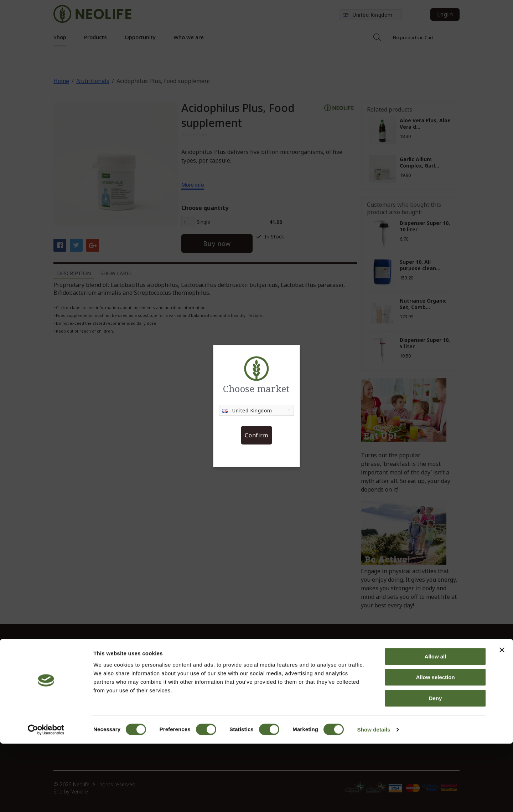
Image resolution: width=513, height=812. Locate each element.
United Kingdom (247, 410)
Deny (436, 767)
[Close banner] (502, 718)
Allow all (436, 725)
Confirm (256, 435)
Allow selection (435, 746)
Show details (374, 798)
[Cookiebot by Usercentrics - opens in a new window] (46, 798)
